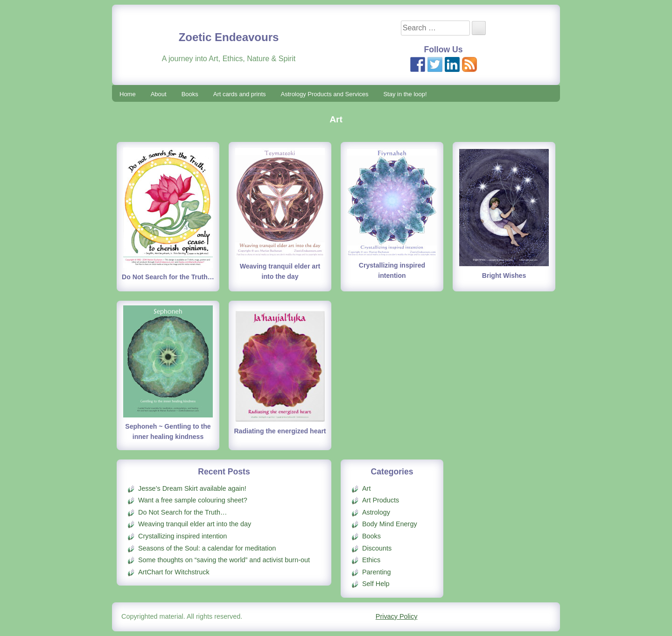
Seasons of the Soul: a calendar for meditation (207, 548)
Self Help (376, 584)
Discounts (377, 548)
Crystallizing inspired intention (182, 536)
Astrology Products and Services (325, 94)
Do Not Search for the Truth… (168, 277)
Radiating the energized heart (280, 431)
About (159, 94)
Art (366, 488)
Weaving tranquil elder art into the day (195, 524)
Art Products (381, 500)
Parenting (377, 572)
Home (128, 94)
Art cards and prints (240, 94)
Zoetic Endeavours (229, 37)
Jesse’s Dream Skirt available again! (192, 488)
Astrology (376, 512)
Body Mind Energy (390, 524)
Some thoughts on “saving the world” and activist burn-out (224, 560)
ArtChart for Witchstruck (174, 572)
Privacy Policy (397, 616)
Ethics (371, 560)
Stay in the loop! (405, 94)
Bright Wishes (504, 276)
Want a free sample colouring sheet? (193, 500)
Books (190, 94)
